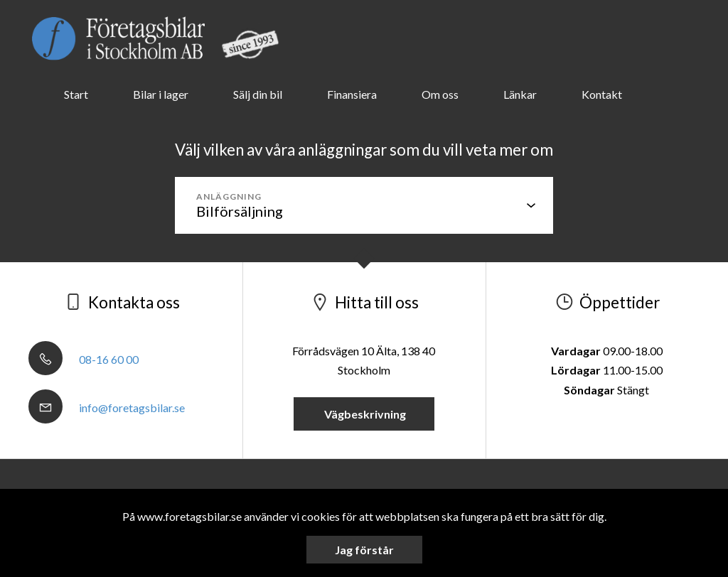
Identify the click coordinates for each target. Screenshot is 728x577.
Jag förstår (364, 550)
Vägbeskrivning (364, 414)
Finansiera (352, 94)
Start (76, 94)
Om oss (440, 94)
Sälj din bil (258, 94)
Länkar (520, 94)
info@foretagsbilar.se (107, 408)
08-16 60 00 (84, 359)
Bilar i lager (161, 94)
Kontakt (602, 94)
